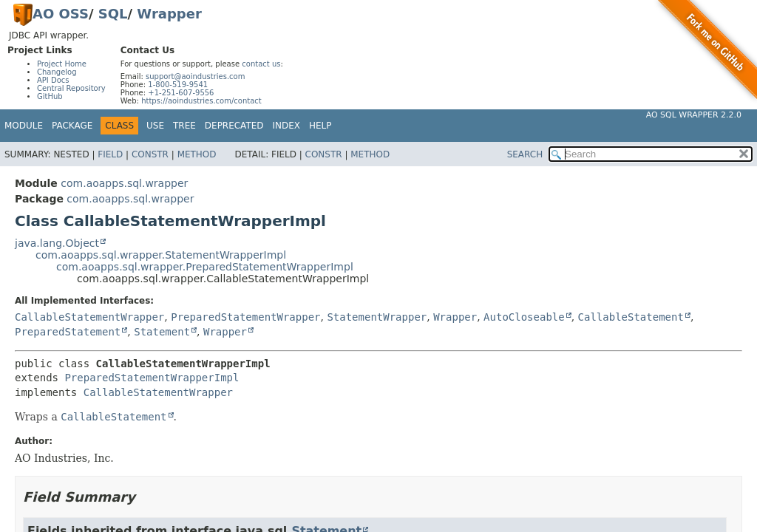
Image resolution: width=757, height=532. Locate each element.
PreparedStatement (68, 332)
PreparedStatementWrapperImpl (152, 378)
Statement (162, 332)
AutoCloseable (524, 317)
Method (197, 154)
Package (72, 126)
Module (24, 126)
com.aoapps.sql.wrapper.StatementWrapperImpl (161, 255)
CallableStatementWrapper (89, 317)
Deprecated (234, 126)
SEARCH (525, 154)
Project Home (62, 64)
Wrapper (169, 14)
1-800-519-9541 (178, 85)
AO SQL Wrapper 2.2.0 (694, 115)
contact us (261, 64)
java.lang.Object (57, 243)
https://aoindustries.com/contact (201, 101)
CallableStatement (631, 317)
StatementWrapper (377, 317)
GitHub (50, 96)
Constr (150, 154)
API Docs (53, 80)
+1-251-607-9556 (181, 93)
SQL (113, 14)
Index (287, 126)
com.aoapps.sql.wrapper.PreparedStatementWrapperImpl (205, 267)
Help (320, 126)
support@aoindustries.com (195, 76)
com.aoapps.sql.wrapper (124, 183)
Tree (184, 126)
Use (155, 126)
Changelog (57, 72)
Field (110, 154)
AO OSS (61, 14)
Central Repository (71, 88)
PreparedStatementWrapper (245, 317)
